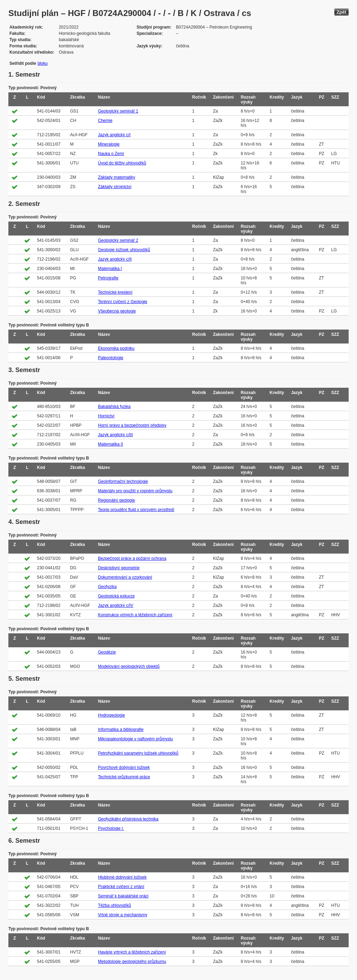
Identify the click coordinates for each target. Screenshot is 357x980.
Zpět (341, 12)
